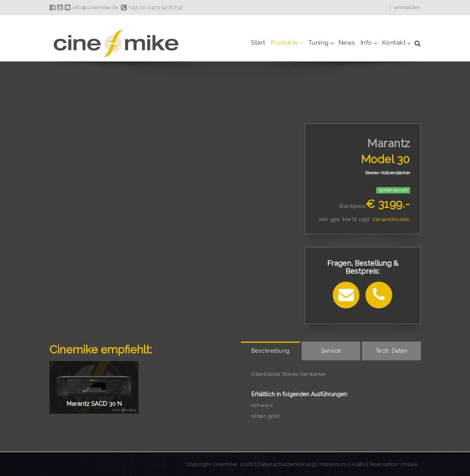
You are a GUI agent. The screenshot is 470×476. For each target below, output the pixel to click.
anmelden (407, 7)
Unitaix (409, 464)
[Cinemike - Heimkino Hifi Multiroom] (115, 43)
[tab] (271, 351)
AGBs (358, 464)
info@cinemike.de (91, 7)
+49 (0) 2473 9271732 (152, 7)
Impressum (333, 464)
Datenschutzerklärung (286, 464)
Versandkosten (391, 219)
